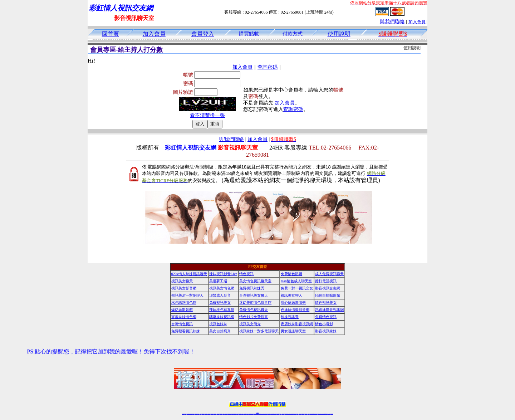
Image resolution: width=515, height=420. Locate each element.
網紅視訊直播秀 (252, 414)
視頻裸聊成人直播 (283, 414)
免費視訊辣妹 (201, 414)
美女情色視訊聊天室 (255, 281)
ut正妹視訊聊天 (240, 414)
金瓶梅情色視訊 (203, 414)
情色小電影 (324, 324)
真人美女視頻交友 (289, 414)
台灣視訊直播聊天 (324, 414)
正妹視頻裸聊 (297, 414)
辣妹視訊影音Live (223, 274)
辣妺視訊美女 (332, 414)
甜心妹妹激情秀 (293, 302)
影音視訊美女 (319, 414)
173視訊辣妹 (235, 414)
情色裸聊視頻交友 (303, 414)
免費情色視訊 (326, 317)
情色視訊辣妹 (183, 414)
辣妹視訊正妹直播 (272, 414)
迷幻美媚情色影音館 (255, 302)
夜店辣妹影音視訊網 (297, 324)
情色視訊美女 (326, 302)
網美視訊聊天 (309, 414)
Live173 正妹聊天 (275, 414)
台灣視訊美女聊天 (254, 295)
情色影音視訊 (193, 414)
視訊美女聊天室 (316, 414)
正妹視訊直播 (250, 414)
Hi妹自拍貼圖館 (328, 295)
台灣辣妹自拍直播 (218, 414)
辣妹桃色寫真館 (222, 310)
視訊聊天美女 (198, 414)
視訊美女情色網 (222, 288)
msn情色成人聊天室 (296, 281)
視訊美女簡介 (250, 324)
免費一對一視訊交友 (297, 288)
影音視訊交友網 (328, 288)
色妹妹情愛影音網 (295, 310)
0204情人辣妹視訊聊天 (189, 274)
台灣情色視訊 (182, 324)
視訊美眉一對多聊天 (187, 295)
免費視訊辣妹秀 (252, 288)
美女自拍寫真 (220, 331)
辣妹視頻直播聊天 (221, 414)
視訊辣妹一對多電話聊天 (259, 331)
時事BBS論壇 (258, 413)
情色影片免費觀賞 (254, 317)
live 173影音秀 (196, 414)
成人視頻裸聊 (280, 414)
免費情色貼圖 (291, 274)
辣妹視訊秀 (290, 317)
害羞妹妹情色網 (184, 317)
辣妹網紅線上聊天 (269, 414)
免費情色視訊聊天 (254, 310)
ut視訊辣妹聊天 (233, 414)
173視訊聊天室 (242, 414)
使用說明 (339, 34)
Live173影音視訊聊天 (229, 414)
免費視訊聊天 (237, 414)
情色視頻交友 (295, 414)
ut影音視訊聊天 (326, 414)
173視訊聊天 (224, 414)
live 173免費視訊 (329, 414)
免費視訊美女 (220, 302)
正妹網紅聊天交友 (260, 414)
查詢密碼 (268, 67)
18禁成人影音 (220, 295)
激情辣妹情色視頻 (300, 414)
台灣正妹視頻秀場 (293, 414)
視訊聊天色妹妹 (226, 414)
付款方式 (293, 34)
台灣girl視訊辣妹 (313, 414)
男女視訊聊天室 (293, 331)
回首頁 (111, 34)
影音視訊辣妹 (326, 331)
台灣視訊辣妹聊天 (215, 414)
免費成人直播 (311, 414)
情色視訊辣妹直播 (306, 414)
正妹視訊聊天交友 (212, 414)
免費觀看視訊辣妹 (186, 331)
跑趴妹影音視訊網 (329, 310)
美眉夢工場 (218, 281)
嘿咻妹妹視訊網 (222, 317)
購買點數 (249, 34)
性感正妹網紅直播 (266, 414)
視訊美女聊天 (182, 281)
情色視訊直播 (185, 414)
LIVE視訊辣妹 (188, 414)
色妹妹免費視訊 (245, 414)
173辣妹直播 (263, 414)
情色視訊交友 (321, 414)
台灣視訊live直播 (191, 414)
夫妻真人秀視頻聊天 (286, 414)
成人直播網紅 (255, 414)
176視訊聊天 (247, 414)
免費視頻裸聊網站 (278, 414)
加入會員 (417, 22)
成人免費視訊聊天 (329, 274)
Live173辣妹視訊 (257, 414)
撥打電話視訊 (326, 281)
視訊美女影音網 (184, 288)
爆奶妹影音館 (182, 310)
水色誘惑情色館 (184, 302)
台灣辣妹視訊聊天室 (209, 414)
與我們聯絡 (392, 22)
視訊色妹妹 (218, 324)
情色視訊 (246, 274)
